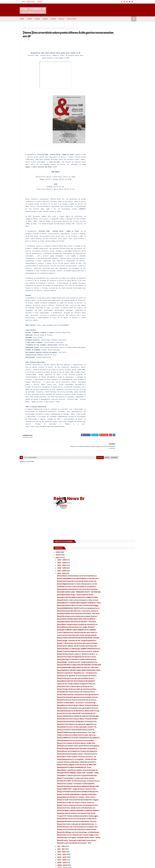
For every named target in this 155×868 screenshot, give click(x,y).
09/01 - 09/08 (108, 570)
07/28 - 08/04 (108, 584)
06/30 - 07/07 (108, 595)
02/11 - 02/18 (108, 649)
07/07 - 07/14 (108, 592)
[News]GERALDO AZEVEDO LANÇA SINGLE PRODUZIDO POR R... (118, 257)
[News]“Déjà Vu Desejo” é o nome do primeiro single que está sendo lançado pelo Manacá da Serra (76, 846)
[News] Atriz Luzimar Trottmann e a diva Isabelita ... (118, 441)
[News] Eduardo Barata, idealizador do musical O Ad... (118, 340)
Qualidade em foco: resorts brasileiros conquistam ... (118, 122)
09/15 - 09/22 (108, 565)
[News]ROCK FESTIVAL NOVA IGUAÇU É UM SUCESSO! (118, 275)
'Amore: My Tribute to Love (107, 844)
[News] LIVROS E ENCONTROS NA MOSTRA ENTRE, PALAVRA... (118, 205)
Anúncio (108, 695)
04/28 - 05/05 (108, 619)
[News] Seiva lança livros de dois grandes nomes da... (119, 114)
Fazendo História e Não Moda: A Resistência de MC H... (115, 406)
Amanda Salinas (52, 864)
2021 (103, 671)
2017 (103, 682)
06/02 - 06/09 (108, 605)
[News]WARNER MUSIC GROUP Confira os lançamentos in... (118, 157)
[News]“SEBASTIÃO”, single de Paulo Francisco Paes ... (116, 449)
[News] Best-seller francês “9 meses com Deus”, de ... (119, 397)
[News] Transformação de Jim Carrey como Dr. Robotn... (117, 227)
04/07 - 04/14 (108, 627)
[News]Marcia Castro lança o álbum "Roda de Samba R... (119, 314)
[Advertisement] (112, 53)
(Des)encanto (122, 844)
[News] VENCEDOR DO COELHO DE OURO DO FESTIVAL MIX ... (119, 332)
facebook (91, 466)
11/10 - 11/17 (107, 543)
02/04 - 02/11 (108, 651)
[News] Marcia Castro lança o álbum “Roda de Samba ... (117, 336)
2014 (103, 690)
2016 (103, 684)
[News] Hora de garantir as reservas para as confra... (119, 266)
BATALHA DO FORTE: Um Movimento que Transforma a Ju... (118, 436)
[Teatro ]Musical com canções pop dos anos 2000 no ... (118, 196)
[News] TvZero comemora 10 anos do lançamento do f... (117, 475)
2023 (104, 666)
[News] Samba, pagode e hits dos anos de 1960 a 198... (119, 410)
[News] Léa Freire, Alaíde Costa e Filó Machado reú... (117, 480)
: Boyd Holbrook (104, 847)
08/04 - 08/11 (108, 581)
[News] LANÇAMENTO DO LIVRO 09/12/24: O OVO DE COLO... (119, 109)
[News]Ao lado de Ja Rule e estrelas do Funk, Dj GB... (118, 489)
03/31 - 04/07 (108, 630)
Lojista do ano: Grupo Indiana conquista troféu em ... (118, 279)
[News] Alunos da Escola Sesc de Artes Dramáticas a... (117, 105)
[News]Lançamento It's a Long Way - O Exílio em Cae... (117, 401)
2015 (103, 687)
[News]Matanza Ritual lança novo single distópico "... (118, 188)
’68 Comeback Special (106, 850)
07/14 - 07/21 (108, 589)
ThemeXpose (31, 864)
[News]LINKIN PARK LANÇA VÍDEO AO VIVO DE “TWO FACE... (118, 253)
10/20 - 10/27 (108, 551)
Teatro (53, 19)
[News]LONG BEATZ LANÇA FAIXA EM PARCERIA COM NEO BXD (116, 249)
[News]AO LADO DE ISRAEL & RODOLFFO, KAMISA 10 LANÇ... (117, 140)
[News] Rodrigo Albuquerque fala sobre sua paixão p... (118, 384)
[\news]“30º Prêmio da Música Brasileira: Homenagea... (119, 493)
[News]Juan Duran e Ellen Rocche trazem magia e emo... (119, 523)
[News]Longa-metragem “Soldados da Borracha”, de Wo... (118, 528)
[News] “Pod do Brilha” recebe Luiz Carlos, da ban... (119, 432)
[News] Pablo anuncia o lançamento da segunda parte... (118, 297)
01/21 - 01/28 (108, 657)
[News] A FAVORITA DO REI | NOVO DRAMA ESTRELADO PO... (118, 454)
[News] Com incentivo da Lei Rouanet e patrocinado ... (118, 515)
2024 (104, 86)
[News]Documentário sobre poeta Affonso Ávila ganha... (116, 380)
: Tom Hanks (115, 847)
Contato (39, 2)
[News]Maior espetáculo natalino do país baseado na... (119, 419)
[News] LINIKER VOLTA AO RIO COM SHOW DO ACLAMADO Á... (118, 366)
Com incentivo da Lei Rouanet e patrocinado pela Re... (115, 201)
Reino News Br (115, 27)
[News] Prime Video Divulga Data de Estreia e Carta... (116, 236)
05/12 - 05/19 (108, 614)
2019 (103, 676)
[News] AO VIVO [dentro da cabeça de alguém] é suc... (117, 345)
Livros (29, 19)
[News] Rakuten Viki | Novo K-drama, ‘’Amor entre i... (117, 462)
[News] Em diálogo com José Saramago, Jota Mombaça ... (118, 519)
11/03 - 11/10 (107, 546)
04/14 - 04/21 (108, 624)
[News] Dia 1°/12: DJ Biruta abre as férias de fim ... (118, 284)
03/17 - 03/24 (108, 635)
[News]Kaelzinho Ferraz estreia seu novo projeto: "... (119, 371)
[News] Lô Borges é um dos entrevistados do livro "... (119, 270)
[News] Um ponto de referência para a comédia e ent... (117, 510)
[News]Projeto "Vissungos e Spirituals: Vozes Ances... (117, 532)
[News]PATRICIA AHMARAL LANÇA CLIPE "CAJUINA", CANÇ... (117, 423)
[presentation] (58, 128)
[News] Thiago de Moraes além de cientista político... (116, 288)
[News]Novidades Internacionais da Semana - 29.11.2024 (117, 166)
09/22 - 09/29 (108, 562)
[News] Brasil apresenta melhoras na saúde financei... (117, 170)
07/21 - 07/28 (108, 587)
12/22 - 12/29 (108, 91)
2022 (104, 668)
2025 (104, 83)
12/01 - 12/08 (108, 99)
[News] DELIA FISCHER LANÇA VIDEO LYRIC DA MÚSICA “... (119, 175)
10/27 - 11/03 (108, 549)
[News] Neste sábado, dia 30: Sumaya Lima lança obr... (119, 218)
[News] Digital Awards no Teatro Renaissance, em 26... (115, 118)
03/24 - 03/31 (108, 632)
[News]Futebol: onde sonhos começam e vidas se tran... (118, 144)
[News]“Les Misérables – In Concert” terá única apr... (119, 310)
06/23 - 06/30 (108, 597)
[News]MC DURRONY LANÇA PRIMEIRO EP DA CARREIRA (119, 192)
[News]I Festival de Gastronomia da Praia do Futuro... (119, 305)
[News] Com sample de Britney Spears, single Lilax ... (118, 375)
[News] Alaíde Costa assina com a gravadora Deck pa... (116, 318)
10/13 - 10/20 (108, 554)
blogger (77, 466)
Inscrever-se (126, 695)
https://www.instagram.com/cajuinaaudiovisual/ (47, 435)
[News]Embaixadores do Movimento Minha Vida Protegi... (117, 323)
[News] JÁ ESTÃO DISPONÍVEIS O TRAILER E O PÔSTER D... (119, 458)
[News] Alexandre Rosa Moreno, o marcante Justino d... (116, 162)
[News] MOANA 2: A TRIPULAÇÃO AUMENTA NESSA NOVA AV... (118, 223)
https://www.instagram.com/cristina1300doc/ (53, 334)
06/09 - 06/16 (108, 603)
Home (23, 2)
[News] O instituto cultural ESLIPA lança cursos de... (118, 353)
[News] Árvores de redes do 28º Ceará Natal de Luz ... (117, 327)
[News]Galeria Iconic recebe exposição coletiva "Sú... (118, 349)
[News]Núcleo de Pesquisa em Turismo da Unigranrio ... (119, 388)
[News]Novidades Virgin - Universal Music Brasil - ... (119, 135)
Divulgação (72, 19)
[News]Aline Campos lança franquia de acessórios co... (118, 183)
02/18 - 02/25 (108, 646)
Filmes (37, 19)
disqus (84, 466)
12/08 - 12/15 (108, 96)
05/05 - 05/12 (108, 616)
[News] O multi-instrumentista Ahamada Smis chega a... (119, 467)
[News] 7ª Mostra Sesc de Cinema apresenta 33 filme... (116, 214)
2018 (103, 679)
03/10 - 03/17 (108, 638)
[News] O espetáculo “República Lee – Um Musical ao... (119, 262)
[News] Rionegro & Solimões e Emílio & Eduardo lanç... (117, 240)
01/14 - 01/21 (108, 659)
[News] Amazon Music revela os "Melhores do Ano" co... (119, 231)
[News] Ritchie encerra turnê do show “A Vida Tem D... (118, 497)
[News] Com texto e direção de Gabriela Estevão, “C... (118, 506)
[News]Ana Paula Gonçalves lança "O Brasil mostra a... (117, 393)
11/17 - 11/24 (107, 541)
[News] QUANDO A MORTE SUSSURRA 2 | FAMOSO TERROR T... (117, 484)
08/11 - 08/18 (108, 578)
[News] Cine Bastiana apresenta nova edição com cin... (117, 301)
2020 (104, 674)
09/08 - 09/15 (108, 568)
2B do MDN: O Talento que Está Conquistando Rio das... (114, 428)
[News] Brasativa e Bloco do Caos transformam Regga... (116, 153)
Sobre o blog (31, 2)
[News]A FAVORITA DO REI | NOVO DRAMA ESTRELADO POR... (118, 445)
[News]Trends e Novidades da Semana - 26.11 (118, 536)
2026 (104, 80)
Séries (45, 19)
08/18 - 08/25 (108, 576)
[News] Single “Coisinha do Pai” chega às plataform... (118, 209)
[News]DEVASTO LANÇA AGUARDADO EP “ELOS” (117, 414)
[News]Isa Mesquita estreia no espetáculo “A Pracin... (119, 502)
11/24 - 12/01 (108, 102)
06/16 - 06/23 (108, 600)
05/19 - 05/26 (108, 611)
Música (62, 19)
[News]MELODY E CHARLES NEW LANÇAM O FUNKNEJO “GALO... (118, 148)
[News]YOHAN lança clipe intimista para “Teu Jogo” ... (118, 358)
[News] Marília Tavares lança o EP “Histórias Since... (116, 292)
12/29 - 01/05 (108, 88)
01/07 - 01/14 (108, 662)
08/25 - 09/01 (108, 573)
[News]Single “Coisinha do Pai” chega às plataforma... (118, 244)
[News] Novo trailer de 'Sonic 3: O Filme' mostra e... (118, 471)
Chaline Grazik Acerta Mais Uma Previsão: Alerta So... (119, 362)
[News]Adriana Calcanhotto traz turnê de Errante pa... (119, 127)
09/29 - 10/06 (108, 560)
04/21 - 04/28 (108, 622)
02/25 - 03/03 (108, 643)
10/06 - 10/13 (108, 557)
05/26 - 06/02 (108, 608)
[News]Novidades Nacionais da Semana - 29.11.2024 (119, 179)
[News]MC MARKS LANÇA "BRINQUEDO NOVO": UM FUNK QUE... (117, 131)
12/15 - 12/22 (108, 94)
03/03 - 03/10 (108, 641)
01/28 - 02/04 (108, 654)
